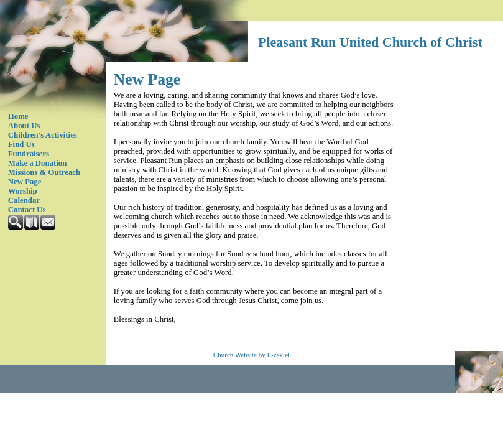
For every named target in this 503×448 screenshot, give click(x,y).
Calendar (24, 200)
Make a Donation (38, 163)
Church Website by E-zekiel (251, 355)
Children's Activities (43, 135)
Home (18, 116)
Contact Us (27, 210)
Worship (23, 191)
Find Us (21, 144)
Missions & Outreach (44, 172)
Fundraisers (29, 154)
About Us (24, 126)
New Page (25, 182)
